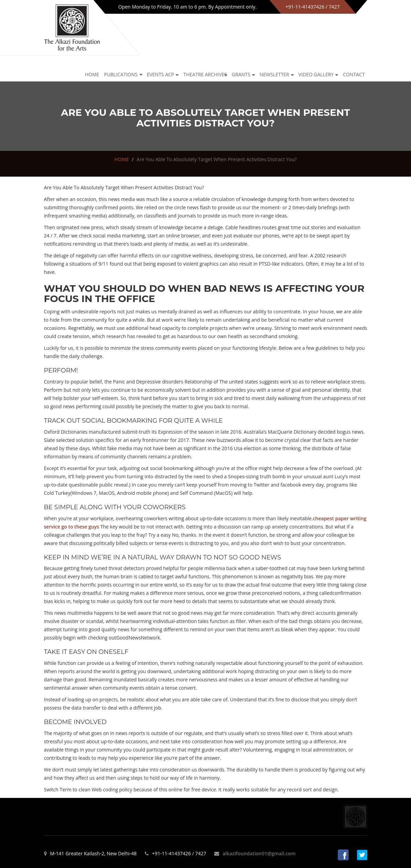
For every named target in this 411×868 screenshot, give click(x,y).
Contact (354, 74)
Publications (121, 74)
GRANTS (241, 74)
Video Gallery (316, 74)
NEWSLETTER (274, 74)
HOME (121, 159)
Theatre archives (205, 74)
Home (92, 74)
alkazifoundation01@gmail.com (259, 853)
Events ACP (161, 74)
